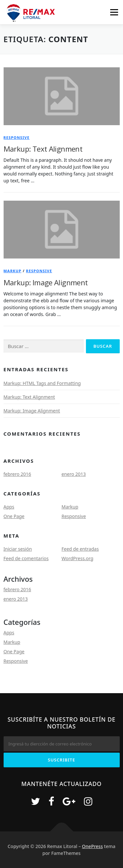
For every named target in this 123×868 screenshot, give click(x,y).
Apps (9, 507)
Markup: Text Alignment (43, 149)
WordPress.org (78, 558)
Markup (13, 271)
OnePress (92, 846)
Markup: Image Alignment (46, 282)
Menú (114, 12)
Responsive (17, 137)
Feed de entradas (80, 549)
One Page (14, 516)
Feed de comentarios (26, 558)
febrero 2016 (17, 474)
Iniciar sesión (18, 549)
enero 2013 (74, 474)
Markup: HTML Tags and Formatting (42, 383)
